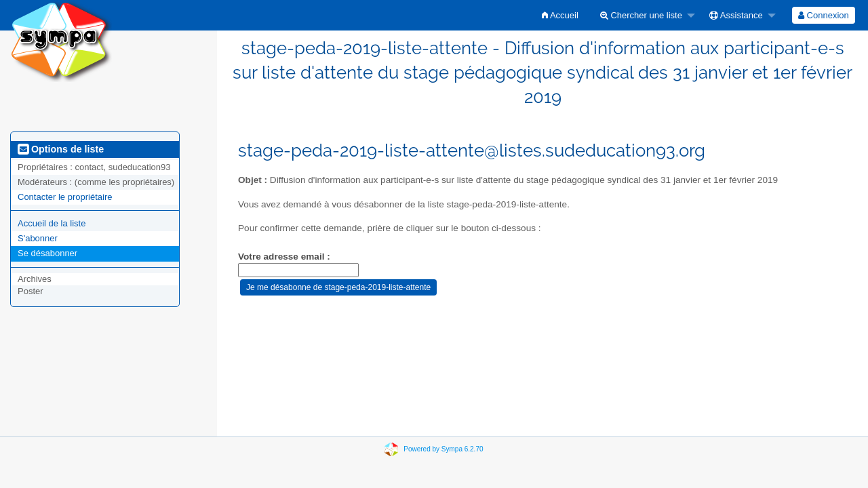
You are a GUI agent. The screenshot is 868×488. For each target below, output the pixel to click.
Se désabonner (47, 253)
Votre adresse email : (284, 257)
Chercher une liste (641, 15)
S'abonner (38, 238)
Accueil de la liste (52, 223)
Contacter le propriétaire (65, 197)
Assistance (736, 15)
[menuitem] (560, 15)
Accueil (560, 15)
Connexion (824, 15)
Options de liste (61, 149)
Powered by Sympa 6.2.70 (443, 448)
